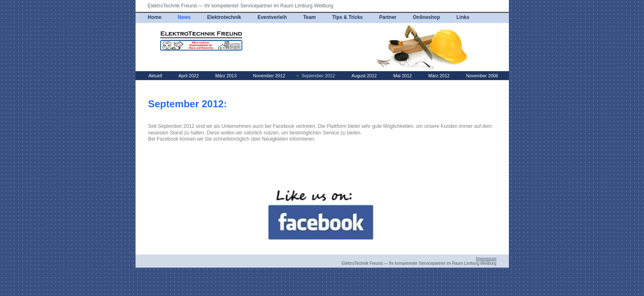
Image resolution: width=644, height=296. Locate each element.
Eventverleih (272, 17)
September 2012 (318, 76)
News (184, 17)
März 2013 (226, 76)
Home (155, 17)
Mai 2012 (402, 76)
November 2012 (269, 76)
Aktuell (155, 76)
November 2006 (482, 76)
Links (463, 17)
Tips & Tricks (347, 17)
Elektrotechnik (224, 17)
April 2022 (189, 76)
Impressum (486, 259)
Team (309, 17)
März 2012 (439, 76)
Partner (388, 17)
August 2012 (364, 76)
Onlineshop (426, 17)
